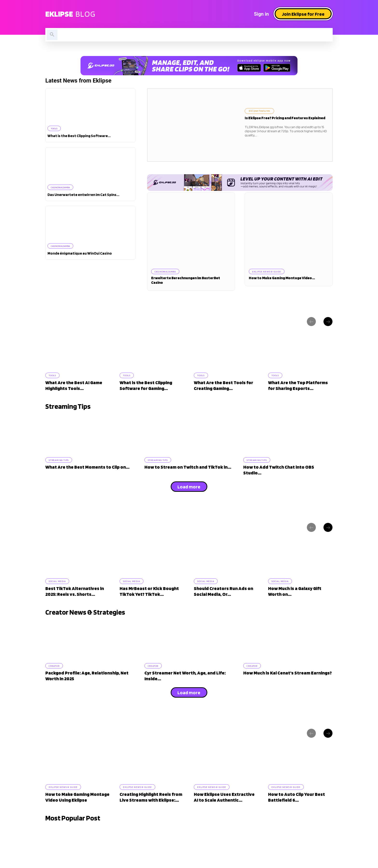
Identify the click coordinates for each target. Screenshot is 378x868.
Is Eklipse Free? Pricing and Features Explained (285, 119)
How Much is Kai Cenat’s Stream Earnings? (287, 691)
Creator (56, 683)
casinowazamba (62, 188)
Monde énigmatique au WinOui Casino (80, 254)
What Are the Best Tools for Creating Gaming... (223, 390)
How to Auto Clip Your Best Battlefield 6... (297, 819)
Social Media (59, 594)
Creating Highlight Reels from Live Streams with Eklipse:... (151, 819)
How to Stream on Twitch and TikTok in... (188, 476)
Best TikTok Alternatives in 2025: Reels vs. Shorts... (75, 605)
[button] (52, 35)
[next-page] (328, 323)
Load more (189, 496)
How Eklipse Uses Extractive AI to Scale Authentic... (224, 819)
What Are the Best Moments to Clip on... (87, 476)
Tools (55, 128)
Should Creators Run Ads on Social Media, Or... (223, 605)
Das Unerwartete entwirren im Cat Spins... (83, 195)
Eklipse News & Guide (268, 272)
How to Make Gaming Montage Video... (282, 279)
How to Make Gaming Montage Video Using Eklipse (77, 819)
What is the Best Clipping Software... (79, 136)
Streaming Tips (60, 469)
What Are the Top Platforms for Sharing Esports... (298, 390)
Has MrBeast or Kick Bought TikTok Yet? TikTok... (149, 605)
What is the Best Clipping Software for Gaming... (146, 390)
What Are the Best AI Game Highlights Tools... (74, 390)
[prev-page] (311, 323)
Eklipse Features (264, 110)
